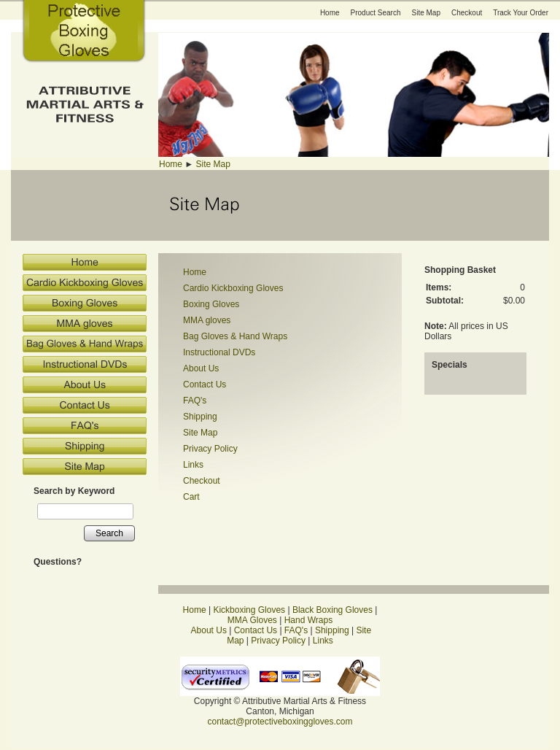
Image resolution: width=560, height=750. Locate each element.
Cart (191, 497)
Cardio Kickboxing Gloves (233, 288)
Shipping (200, 417)
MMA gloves (207, 320)
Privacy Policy (210, 449)
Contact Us (205, 384)
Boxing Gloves (211, 304)
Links (193, 465)
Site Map (426, 13)
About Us (201, 368)
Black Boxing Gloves (332, 610)
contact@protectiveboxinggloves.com (280, 722)
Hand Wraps (308, 620)
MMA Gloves (252, 620)
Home (330, 13)
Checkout (467, 13)
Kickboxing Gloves (249, 610)
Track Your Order (521, 13)
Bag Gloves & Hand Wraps (235, 336)
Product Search (376, 13)
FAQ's (195, 401)
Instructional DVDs (219, 352)
